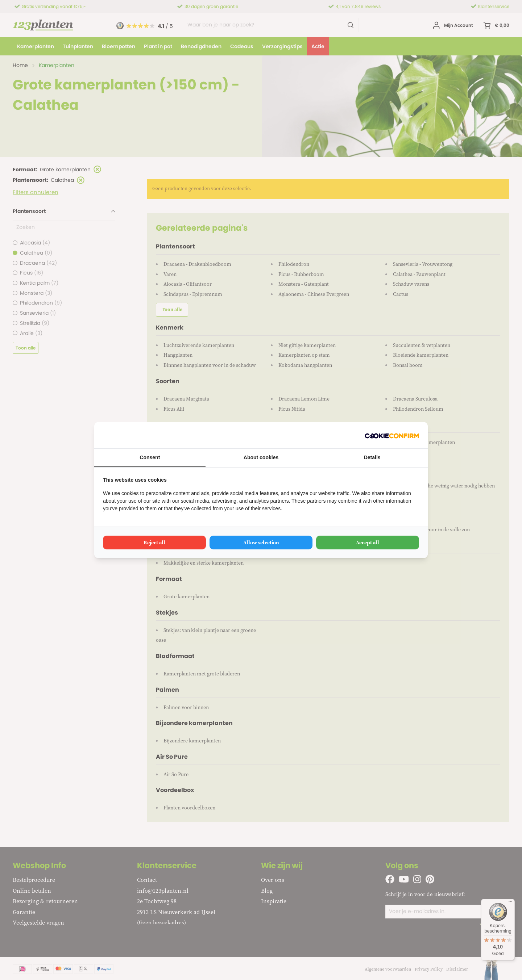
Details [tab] (372, 457)
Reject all (154, 543)
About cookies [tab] (261, 457)
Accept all (368, 543)
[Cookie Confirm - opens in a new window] (392, 435)
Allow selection (261, 543)
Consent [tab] (150, 457)
